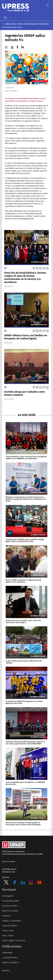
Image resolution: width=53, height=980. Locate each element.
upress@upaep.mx (9, 869)
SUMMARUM (7, 953)
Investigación (8, 896)
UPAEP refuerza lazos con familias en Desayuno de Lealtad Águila (26, 337)
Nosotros (6, 971)
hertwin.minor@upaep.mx (15, 216)
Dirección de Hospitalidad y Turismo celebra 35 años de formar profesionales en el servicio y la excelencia (25, 277)
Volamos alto (8, 931)
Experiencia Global (10, 911)
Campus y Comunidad (11, 921)
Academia (6, 916)
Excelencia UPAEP (10, 906)
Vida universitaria (9, 926)
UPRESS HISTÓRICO (10, 963)
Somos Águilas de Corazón (14, 941)
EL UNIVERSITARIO (10, 958)
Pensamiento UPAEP (11, 901)
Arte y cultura (8, 936)
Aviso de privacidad (9, 862)
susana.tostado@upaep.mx (23, 219)
